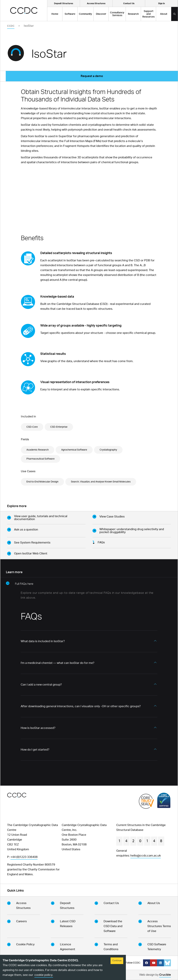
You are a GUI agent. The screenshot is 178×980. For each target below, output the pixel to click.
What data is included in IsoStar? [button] (43, 641)
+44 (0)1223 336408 (24, 857)
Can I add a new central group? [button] (41, 685)
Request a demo (92, 76)
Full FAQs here (20, 583)
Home (55, 14)
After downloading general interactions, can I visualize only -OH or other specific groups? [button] (81, 706)
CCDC (11, 26)
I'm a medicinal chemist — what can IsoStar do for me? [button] (58, 663)
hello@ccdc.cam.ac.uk (146, 856)
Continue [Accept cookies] (117, 961)
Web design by (155, 975)
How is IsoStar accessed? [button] (38, 728)
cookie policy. (44, 975)
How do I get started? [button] (35, 750)
